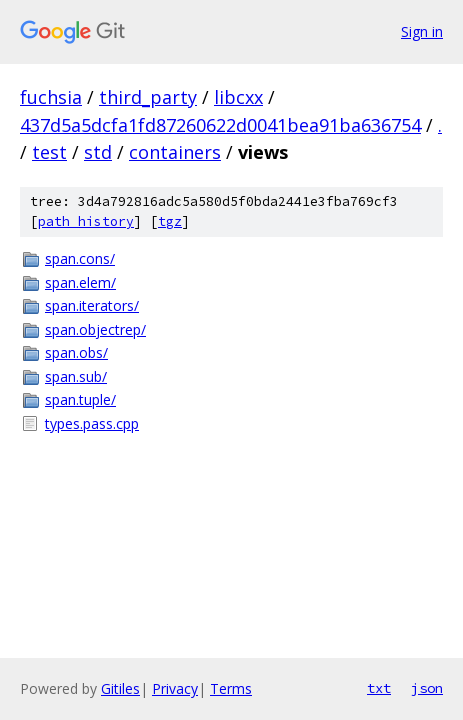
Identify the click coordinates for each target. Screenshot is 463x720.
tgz (170, 221)
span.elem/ (80, 282)
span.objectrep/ (95, 329)
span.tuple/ (80, 399)
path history (86, 221)
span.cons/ (80, 258)
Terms (231, 688)
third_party (148, 97)
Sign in (422, 31)
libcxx (238, 97)
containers (175, 152)
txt (379, 688)
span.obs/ (76, 352)
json (427, 688)
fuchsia (51, 97)
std (98, 152)
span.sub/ (76, 376)
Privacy (175, 688)
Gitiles (120, 688)
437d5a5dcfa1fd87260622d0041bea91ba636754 (220, 125)
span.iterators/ (92, 305)
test (49, 152)
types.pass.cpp (92, 423)
